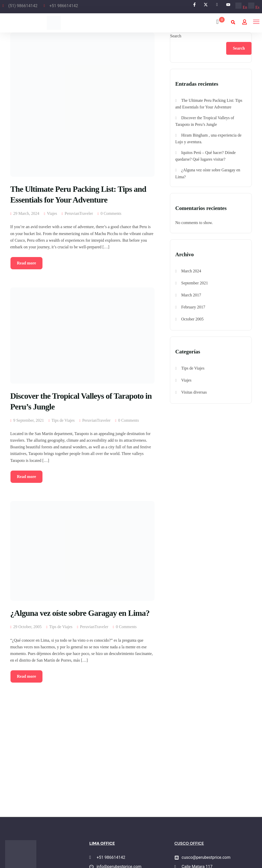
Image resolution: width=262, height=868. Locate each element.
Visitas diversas (194, 392)
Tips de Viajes (63, 420)
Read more (26, 263)
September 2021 (194, 283)
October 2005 (192, 319)
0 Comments (111, 213)
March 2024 (191, 271)
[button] (233, 22)
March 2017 (191, 295)
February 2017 (193, 307)
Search (176, 36)
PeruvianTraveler (79, 213)
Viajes (52, 213)
